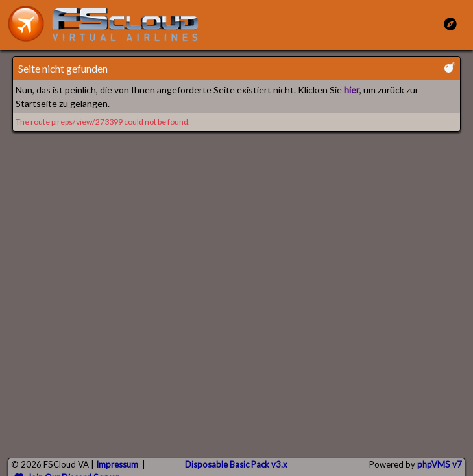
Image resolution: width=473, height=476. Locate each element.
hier (352, 90)
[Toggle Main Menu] (450, 24)
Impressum (117, 464)
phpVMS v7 (440, 464)
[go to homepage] (109, 24)
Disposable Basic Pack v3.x (236, 464)
